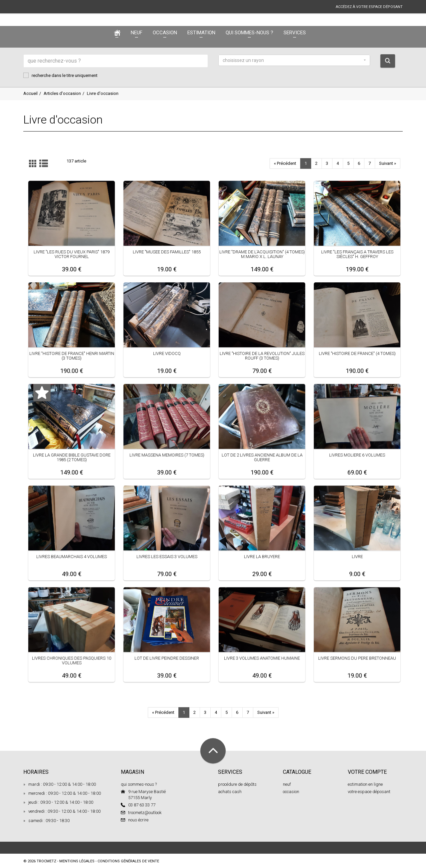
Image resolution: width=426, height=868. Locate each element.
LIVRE (357, 557)
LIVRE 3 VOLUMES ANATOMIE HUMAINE (262, 658)
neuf (287, 784)
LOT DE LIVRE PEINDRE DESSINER (167, 658)
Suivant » (388, 163)
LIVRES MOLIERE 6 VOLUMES (357, 455)
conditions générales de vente (128, 861)
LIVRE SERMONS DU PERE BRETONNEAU (357, 658)
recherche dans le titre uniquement (60, 75)
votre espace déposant (369, 792)
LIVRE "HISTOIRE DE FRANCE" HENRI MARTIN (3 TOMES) (72, 356)
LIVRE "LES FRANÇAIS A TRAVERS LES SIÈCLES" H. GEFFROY (357, 254)
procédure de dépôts (237, 784)
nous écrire (138, 820)
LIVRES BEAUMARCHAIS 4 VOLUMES (72, 557)
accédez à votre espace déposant (369, 7)
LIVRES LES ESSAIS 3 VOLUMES (167, 557)
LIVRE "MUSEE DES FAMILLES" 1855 (167, 252)
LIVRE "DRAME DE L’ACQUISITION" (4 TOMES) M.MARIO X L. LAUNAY (262, 254)
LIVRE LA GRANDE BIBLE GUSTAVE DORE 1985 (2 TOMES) (72, 457)
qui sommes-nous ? (139, 784)
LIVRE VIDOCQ (167, 353)
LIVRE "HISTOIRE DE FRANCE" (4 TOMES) (357, 353)
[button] (294, 60)
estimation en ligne (365, 784)
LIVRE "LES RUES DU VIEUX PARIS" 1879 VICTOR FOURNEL (72, 254)
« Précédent (285, 163)
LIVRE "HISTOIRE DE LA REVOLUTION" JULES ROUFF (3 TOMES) (262, 356)
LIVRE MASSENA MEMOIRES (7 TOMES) (167, 455)
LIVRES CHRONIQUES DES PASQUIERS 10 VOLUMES (72, 660)
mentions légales (77, 861)
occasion (291, 792)
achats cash (230, 792)
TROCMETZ (46, 861)
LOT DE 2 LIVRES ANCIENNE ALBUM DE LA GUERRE (262, 457)
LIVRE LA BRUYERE (262, 557)
